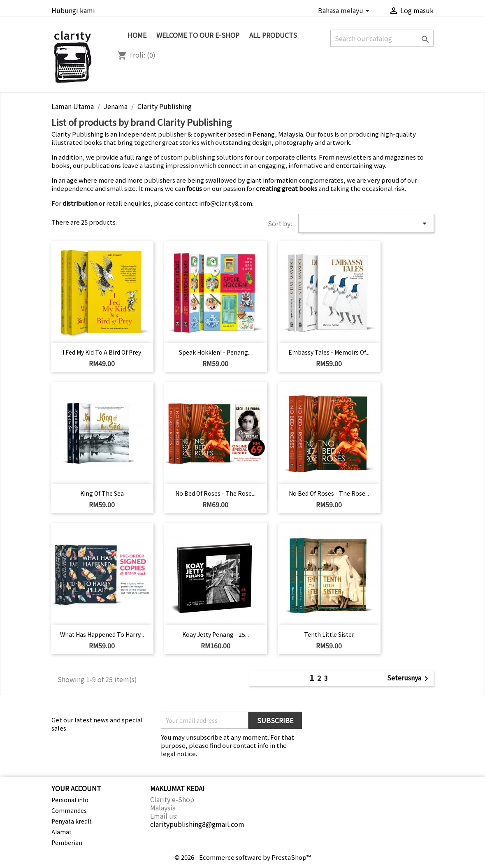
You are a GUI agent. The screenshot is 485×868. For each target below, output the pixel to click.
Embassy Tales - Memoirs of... (329, 352)
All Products (273, 35)
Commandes (69, 810)
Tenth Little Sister (329, 634)
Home (137, 35)
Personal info (70, 800)
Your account (76, 788)
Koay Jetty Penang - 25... (216, 634)
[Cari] (382, 38)
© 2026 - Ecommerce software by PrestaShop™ (243, 857)
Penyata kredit (72, 821)
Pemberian (67, 842)
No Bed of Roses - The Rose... (215, 493)
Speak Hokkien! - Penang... (215, 352)
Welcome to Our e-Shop (198, 35)
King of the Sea (102, 493)
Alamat (61, 832)
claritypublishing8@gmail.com (197, 824)
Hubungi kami (73, 10)
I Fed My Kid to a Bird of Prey (102, 352)
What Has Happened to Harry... (102, 634)
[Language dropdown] (345, 11)
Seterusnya (409, 679)
